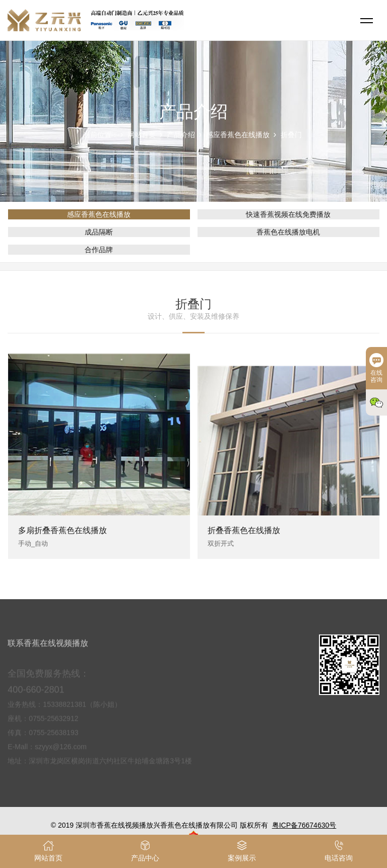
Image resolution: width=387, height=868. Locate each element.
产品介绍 (181, 135)
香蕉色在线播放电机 (288, 232)
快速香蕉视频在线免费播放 (288, 214)
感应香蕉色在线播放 (238, 135)
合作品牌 (99, 250)
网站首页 (142, 135)
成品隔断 (99, 232)
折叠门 (291, 135)
